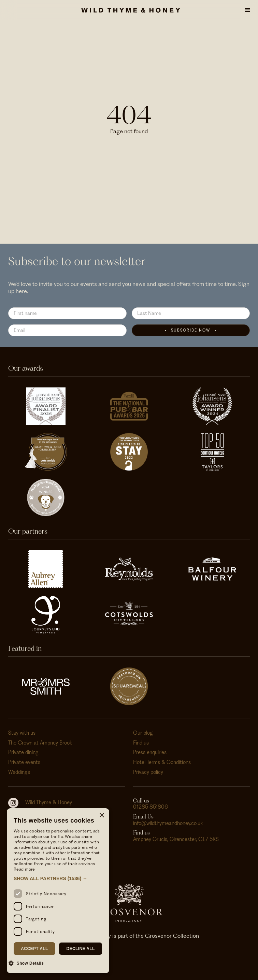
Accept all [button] (34, 949)
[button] (248, 10)
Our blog (143, 733)
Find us (141, 743)
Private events (24, 762)
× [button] (102, 816)
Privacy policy (148, 772)
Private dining (23, 752)
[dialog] (58, 891)
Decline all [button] (80, 949)
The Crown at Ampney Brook (40, 743)
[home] (129, 10)
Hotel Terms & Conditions (162, 762)
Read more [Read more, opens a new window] (24, 869)
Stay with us (22, 733)
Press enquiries (150, 752)
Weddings (19, 772)
